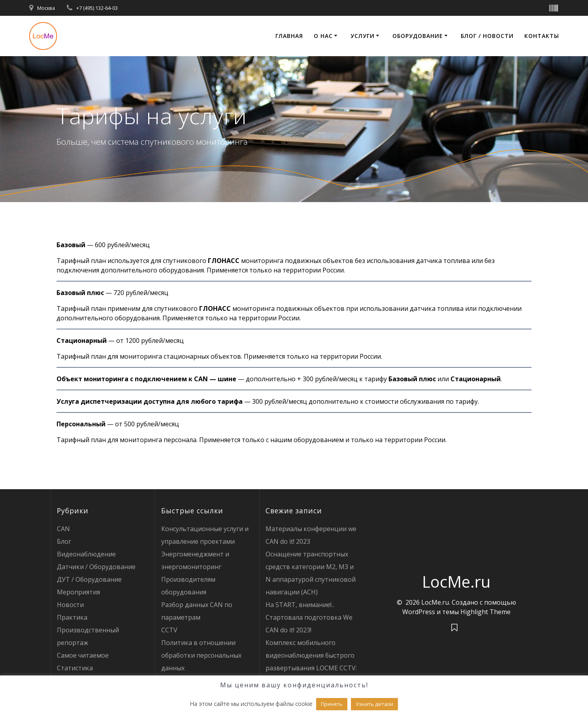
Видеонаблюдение (86, 554)
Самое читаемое (83, 655)
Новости (70, 605)
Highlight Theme (485, 612)
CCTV (169, 630)
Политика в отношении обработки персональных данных (201, 655)
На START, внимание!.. (300, 605)
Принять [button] (332, 704)
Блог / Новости (487, 36)
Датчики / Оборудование (96, 567)
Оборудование (418, 36)
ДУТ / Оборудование (89, 579)
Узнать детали (374, 704)
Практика (72, 617)
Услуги (363, 36)
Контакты (542, 36)
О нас (323, 36)
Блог (64, 541)
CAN (63, 529)
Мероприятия (78, 592)
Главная (289, 36)
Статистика (75, 668)
